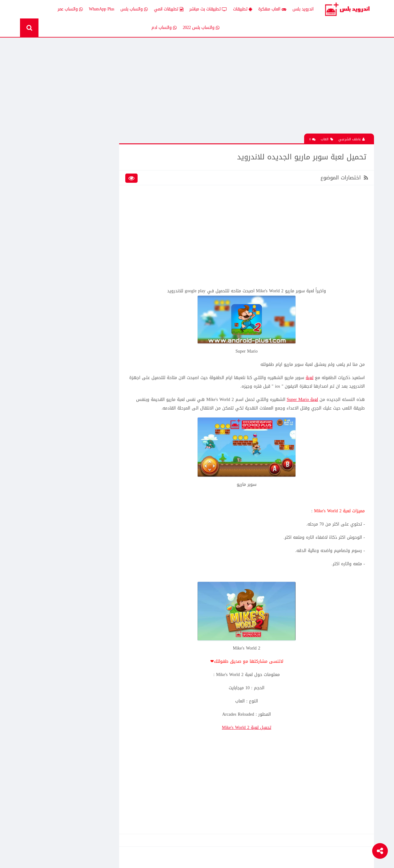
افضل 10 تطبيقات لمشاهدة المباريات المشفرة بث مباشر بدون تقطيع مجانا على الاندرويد (59, 367)
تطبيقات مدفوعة (93, 220)
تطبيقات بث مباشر (208, 9)
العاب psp (55, 188)
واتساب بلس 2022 (201, 28)
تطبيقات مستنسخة (47, 220)
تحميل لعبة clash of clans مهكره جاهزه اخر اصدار (57, 345)
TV (61, 252)
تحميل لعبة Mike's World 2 (248, 727)
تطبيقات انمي (169, 9)
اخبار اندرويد (53, 166)
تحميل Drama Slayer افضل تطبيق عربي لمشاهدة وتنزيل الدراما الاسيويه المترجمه (58, 476)
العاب (327, 139)
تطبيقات (243, 9)
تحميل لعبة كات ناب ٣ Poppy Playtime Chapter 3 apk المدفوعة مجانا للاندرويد (58, 126)
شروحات (56, 241)
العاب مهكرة (272, 9)
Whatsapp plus (96, 263)
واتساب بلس (134, 9)
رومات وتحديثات (95, 241)
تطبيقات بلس (52, 209)
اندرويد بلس (303, 9)
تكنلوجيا (101, 230)
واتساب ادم (164, 28)
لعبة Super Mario (302, 399)
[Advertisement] (248, 90)
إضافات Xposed (95, 177)
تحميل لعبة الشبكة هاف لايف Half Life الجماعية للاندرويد (57, 388)
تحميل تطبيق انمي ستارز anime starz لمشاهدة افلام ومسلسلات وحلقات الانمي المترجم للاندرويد (60, 302)
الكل (104, 166)
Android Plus (348, 9)
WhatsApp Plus (102, 9)
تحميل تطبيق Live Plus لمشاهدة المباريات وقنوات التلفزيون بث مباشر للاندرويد (60, 519)
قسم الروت (98, 252)
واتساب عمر (70, 9)
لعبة (310, 377)
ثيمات (58, 230)
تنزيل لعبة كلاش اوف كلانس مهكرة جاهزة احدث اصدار (60, 498)
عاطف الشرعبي (352, 139)
